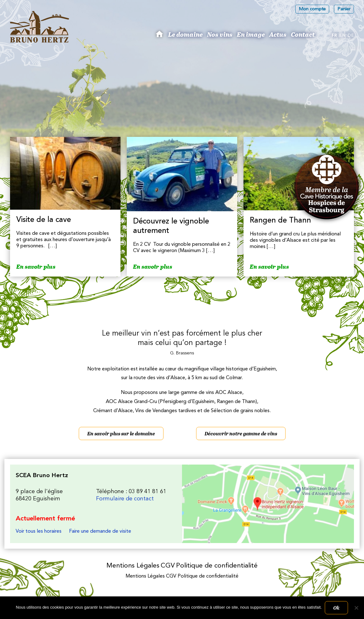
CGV (168, 566)
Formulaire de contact (125, 499)
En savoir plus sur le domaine (121, 433)
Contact (303, 34)
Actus (278, 34)
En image (251, 34)
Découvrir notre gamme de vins (241, 433)
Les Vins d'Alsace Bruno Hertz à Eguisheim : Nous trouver (268, 504)
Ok (336, 608)
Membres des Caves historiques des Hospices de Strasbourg (327, 187)
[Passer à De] (351, 36)
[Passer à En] (342, 36)
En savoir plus (36, 267)
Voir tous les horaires (39, 531)
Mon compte (312, 9)
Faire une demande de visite (100, 531)
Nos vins (220, 34)
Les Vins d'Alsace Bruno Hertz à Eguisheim (40, 27)
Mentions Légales (133, 566)
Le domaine (185, 34)
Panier (344, 9)
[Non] (356, 608)
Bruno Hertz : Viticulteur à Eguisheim (160, 36)
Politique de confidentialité (217, 566)
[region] (182, 114)
